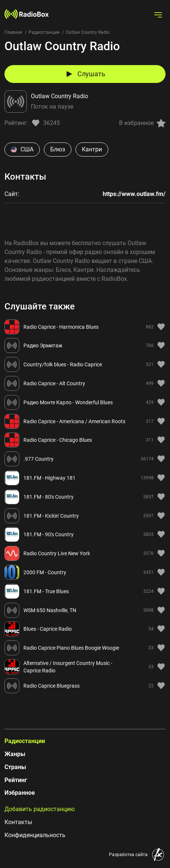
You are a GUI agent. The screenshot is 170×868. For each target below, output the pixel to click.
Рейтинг (16, 780)
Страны (15, 767)
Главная (13, 32)
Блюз (58, 149)
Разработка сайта (128, 855)
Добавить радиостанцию (40, 809)
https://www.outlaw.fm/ (134, 194)
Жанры (15, 754)
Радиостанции (44, 32)
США (22, 149)
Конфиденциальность (35, 835)
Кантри (92, 149)
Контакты (18, 822)
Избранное (20, 793)
